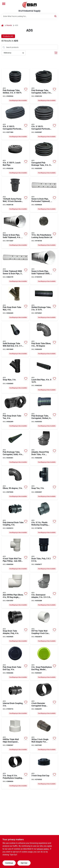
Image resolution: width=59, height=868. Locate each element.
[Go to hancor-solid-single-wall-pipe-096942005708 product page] (44, 158)
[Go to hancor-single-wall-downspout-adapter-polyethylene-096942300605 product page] (44, 554)
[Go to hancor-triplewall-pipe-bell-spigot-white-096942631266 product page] (15, 231)
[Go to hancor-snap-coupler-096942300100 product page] (15, 771)
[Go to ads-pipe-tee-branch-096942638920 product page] (15, 554)
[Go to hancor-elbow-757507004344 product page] (15, 591)
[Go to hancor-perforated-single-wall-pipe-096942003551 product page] (44, 412)
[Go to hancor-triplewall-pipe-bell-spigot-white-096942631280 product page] (44, 267)
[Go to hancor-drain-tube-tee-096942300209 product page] (44, 483)
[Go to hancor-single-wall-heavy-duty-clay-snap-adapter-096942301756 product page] (15, 627)
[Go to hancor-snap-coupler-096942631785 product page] (15, 518)
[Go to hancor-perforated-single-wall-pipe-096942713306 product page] (15, 122)
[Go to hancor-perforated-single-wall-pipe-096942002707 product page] (44, 122)
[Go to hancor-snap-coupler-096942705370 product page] (44, 699)
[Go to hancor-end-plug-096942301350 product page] (44, 663)
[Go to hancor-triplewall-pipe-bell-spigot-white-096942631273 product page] (44, 195)
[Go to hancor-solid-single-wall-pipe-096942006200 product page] (15, 448)
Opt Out (24, 863)
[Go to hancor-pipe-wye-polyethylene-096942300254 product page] (15, 375)
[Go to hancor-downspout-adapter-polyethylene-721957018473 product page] (44, 735)
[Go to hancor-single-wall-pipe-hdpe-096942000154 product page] (15, 86)
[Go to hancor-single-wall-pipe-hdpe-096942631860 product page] (44, 303)
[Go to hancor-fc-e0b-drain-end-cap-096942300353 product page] (44, 771)
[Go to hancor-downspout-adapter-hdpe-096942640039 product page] (15, 735)
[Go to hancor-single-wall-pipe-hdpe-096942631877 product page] (15, 339)
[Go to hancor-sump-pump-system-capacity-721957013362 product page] (15, 195)
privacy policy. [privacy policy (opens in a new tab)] (43, 849)
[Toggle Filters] (56, 53)
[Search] (56, 16)
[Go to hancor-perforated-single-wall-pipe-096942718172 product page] (44, 375)
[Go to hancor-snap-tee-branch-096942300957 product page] (15, 412)
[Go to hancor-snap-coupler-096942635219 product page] (15, 699)
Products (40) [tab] (8, 36)
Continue (9, 863)
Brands (9, 25)
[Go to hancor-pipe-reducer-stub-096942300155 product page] (44, 518)
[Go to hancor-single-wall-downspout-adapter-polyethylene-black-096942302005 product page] (44, 591)
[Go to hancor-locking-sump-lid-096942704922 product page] (44, 231)
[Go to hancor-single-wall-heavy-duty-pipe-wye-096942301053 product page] (15, 303)
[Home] (2, 25)
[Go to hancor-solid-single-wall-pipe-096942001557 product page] (44, 86)
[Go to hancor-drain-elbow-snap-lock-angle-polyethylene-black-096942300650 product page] (15, 483)
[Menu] (4, 4)
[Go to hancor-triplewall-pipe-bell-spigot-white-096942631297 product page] (15, 267)
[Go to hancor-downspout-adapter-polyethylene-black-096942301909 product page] (44, 448)
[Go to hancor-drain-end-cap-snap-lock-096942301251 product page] (15, 663)
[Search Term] (30, 16)
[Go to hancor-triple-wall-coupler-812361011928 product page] (44, 627)
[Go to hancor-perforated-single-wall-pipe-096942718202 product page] (15, 158)
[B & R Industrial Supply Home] (29, 5)
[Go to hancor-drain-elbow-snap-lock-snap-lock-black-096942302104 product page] (44, 339)
